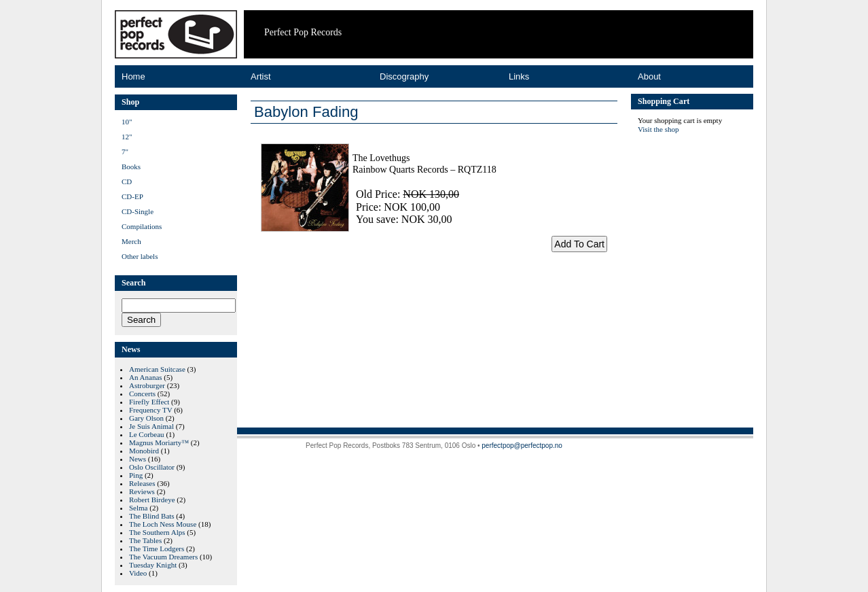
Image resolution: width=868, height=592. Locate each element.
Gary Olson (146, 418)
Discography (404, 76)
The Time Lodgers (157, 549)
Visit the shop (658, 129)
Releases (142, 483)
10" (127, 122)
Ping (136, 475)
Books (131, 167)
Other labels (140, 256)
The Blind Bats (152, 516)
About (649, 76)
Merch (131, 241)
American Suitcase (157, 369)
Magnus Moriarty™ (159, 442)
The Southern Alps (157, 532)
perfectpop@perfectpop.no (522, 446)
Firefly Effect (149, 402)
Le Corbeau (147, 434)
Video (138, 573)
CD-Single (138, 211)
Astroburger (147, 385)
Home (133, 76)
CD (127, 181)
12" (127, 137)
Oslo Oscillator (152, 467)
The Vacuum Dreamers (163, 557)
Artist (261, 76)
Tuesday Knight (153, 565)
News (138, 459)
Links (519, 76)
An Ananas (146, 377)
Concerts (142, 394)
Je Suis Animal (151, 426)
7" (125, 152)
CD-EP (132, 196)
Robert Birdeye (152, 500)
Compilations (142, 226)
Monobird (144, 451)
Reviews (142, 491)
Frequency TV (150, 410)
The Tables (145, 540)
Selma (139, 508)
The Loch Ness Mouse (163, 524)
